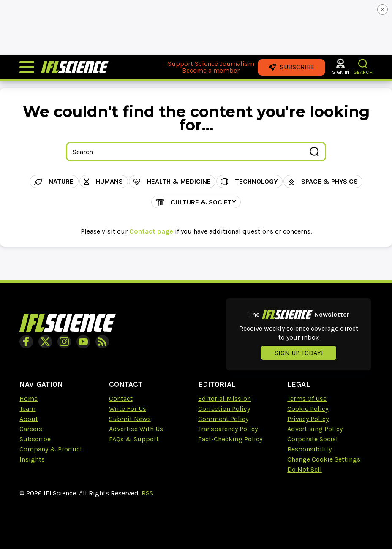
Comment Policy (223, 419)
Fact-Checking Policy (230, 439)
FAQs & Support (134, 439)
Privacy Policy (308, 419)
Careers (31, 429)
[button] (363, 64)
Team (27, 409)
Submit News (130, 419)
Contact (121, 398)
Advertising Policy (315, 429)
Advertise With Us (136, 429)
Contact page (151, 231)
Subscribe (35, 439)
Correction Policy (224, 409)
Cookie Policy (308, 409)
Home (29, 398)
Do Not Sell (305, 469)
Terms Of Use (307, 398)
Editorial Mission (225, 398)
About (29, 419)
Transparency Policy (228, 429)
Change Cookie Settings (324, 459)
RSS (147, 493)
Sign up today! (299, 353)
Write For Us (128, 409)
